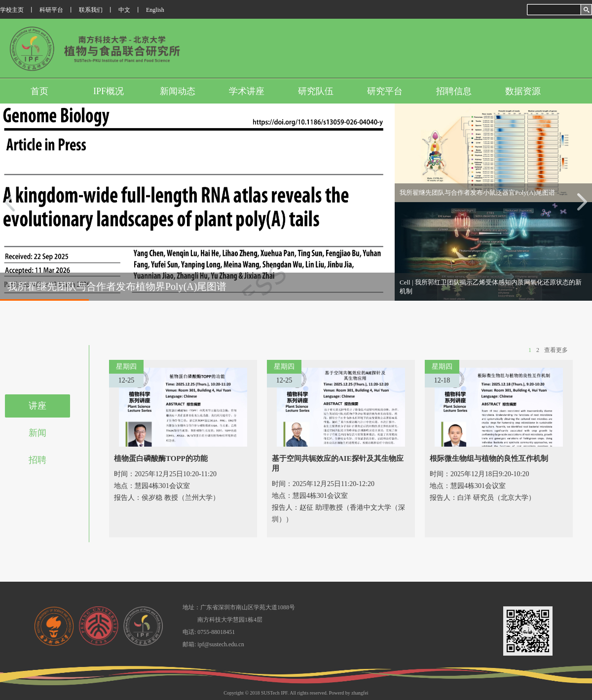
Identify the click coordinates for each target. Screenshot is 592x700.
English (155, 10)
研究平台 (385, 91)
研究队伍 (316, 91)
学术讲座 (247, 91)
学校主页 (12, 10)
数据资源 (523, 91)
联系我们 (91, 10)
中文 (124, 10)
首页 (39, 91)
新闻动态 (178, 91)
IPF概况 (109, 91)
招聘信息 (454, 91)
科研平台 (51, 10)
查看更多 (556, 350)
